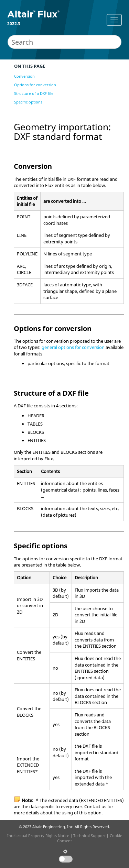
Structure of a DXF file (34, 93)
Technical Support (89, 836)
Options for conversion (35, 85)
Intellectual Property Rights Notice (38, 836)
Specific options (28, 102)
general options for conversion (73, 347)
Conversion (24, 76)
